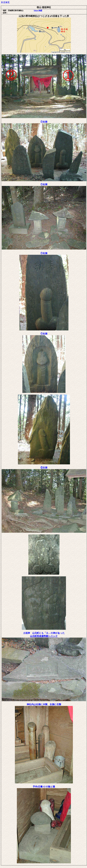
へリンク (44, 636)
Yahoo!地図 (38, 11)
